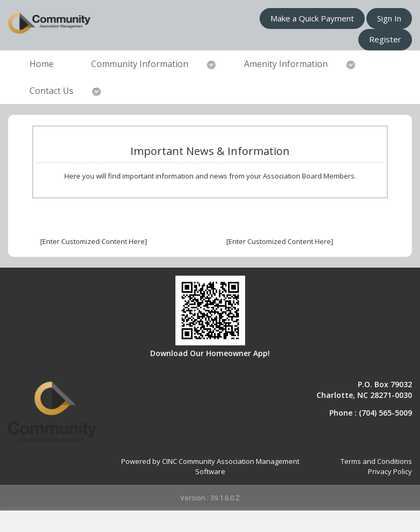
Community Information (140, 64)
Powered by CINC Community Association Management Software (210, 466)
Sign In (389, 18)
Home (42, 64)
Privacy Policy (390, 471)
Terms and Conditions (376, 461)
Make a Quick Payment (312, 18)
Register (385, 39)
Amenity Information (286, 64)
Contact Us (51, 91)
